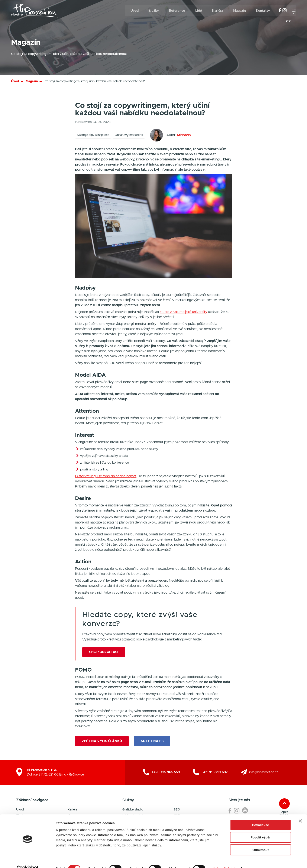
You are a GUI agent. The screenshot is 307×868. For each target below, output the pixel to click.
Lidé (199, 11)
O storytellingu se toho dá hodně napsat (106, 476)
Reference (177, 11)
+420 (166, 772)
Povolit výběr (261, 828)
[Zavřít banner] (300, 812)
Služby (154, 11)
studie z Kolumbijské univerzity (184, 312)
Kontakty (263, 11)
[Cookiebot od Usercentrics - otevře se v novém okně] (28, 860)
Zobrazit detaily (225, 860)
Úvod (135, 11)
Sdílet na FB (153, 741)
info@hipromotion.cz (264, 772)
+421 (214, 772)
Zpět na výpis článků (102, 741)
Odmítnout (261, 841)
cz (294, 11)
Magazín (240, 11)
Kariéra (218, 11)
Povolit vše (260, 816)
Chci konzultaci (104, 652)
